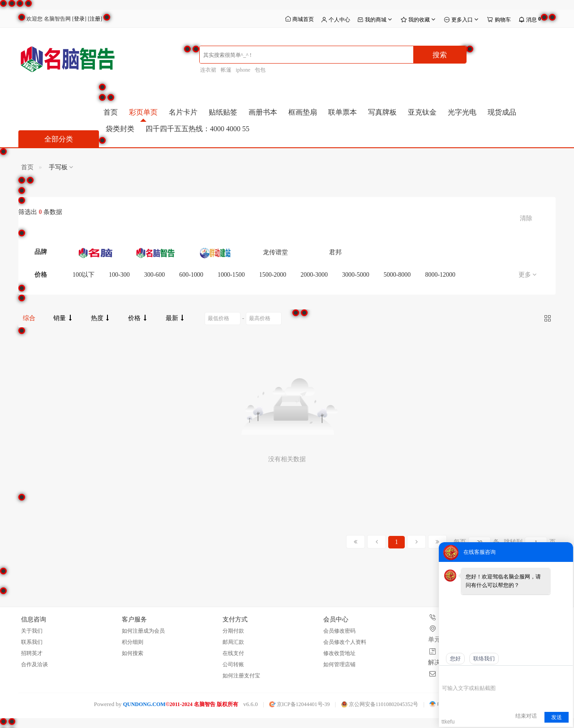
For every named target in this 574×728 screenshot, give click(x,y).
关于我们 (32, 631)
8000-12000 (440, 275)
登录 (79, 19)
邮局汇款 (233, 642)
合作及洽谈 (34, 664)
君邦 (335, 252)
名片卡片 (183, 112)
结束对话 (526, 716)
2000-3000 (314, 275)
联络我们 (484, 659)
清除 (526, 218)
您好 (455, 659)
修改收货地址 (339, 653)
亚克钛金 (422, 112)
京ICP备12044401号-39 (300, 704)
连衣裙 (208, 70)
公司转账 (233, 664)
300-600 (155, 275)
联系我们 (32, 642)
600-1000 (191, 275)
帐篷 (226, 70)
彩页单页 (143, 112)
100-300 (119, 275)
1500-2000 (273, 275)
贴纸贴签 (223, 112)
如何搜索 (133, 653)
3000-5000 (356, 275)
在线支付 (233, 653)
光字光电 (462, 112)
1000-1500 (231, 275)
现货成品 (502, 112)
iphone (243, 70)
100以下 (84, 275)
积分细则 (133, 642)
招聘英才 (32, 653)
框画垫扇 (303, 112)
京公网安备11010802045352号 (380, 704)
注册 (95, 19)
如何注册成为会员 (143, 631)
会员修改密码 (339, 631)
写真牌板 (382, 112)
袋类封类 (120, 129)
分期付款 (233, 631)
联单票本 (343, 112)
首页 (111, 112)
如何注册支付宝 (241, 676)
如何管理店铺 (339, 664)
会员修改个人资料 (345, 642)
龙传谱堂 (275, 252)
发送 (557, 717)
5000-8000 (397, 275)
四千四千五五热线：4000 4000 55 (197, 129)
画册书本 (263, 112)
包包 (260, 70)
